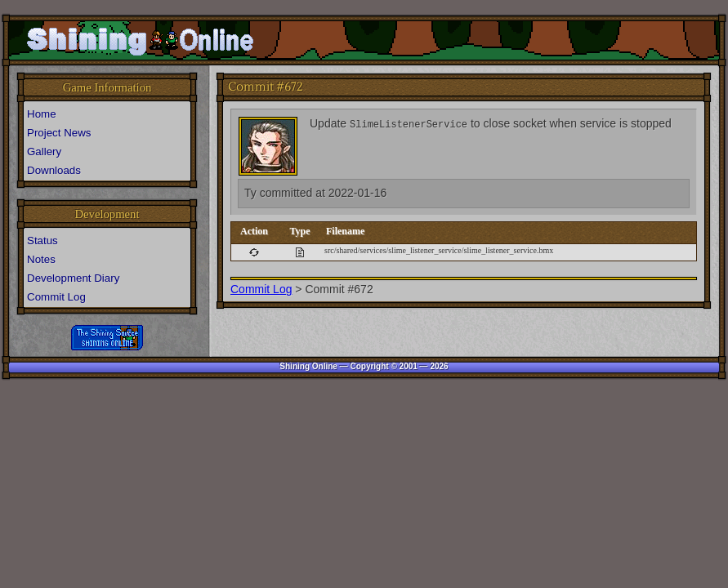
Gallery (44, 151)
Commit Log (261, 289)
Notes (41, 259)
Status (42, 241)
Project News (59, 133)
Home (42, 114)
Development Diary (73, 278)
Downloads (54, 170)
